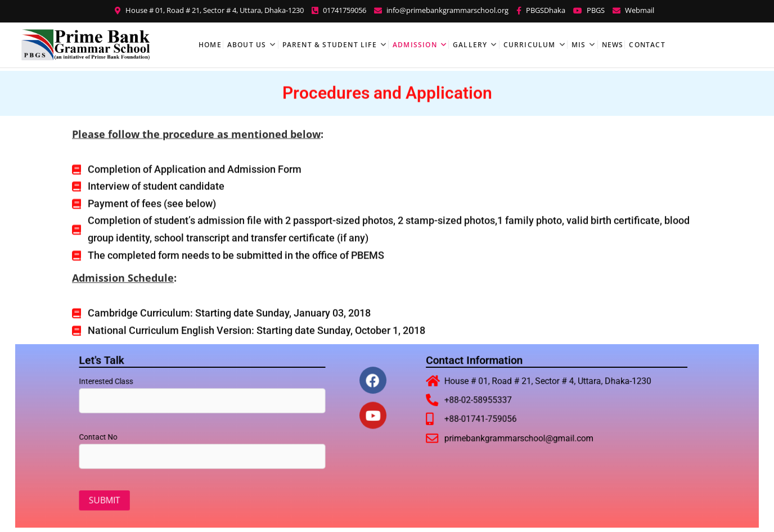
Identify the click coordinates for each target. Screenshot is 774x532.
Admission (415, 45)
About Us (247, 45)
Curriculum (530, 45)
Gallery (470, 45)
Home (210, 45)
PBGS (589, 10)
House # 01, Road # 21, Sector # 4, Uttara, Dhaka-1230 (209, 10)
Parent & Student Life (330, 45)
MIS (579, 45)
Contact (647, 45)
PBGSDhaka (541, 10)
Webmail (633, 10)
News (613, 45)
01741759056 (339, 10)
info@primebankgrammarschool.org (441, 10)
